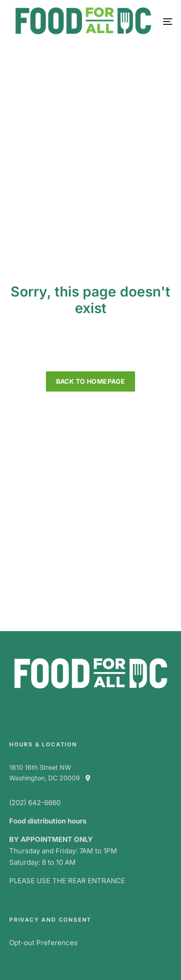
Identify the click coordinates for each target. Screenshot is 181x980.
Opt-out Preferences (43, 943)
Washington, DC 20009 (54, 778)
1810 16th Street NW (40, 767)
